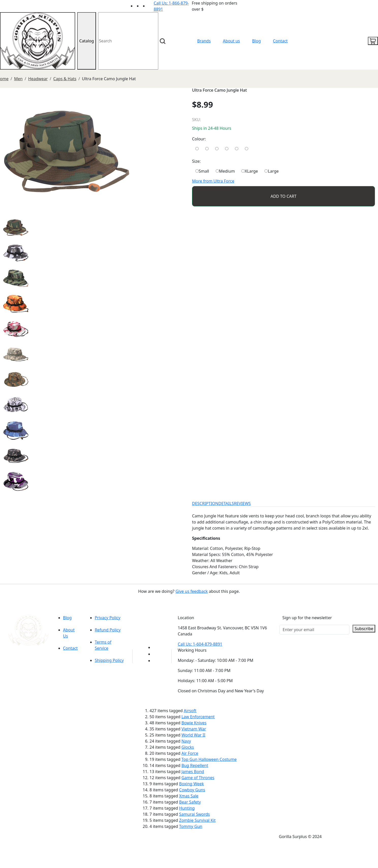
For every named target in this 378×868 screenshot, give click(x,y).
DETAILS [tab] (226, 503)
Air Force (190, 753)
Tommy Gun (191, 826)
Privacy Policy (108, 618)
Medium (225, 171)
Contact (280, 41)
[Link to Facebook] (156, 654)
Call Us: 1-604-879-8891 (200, 644)
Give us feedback (192, 591)
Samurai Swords (194, 814)
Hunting (187, 808)
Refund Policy (108, 630)
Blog (256, 41)
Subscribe (364, 629)
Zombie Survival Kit (197, 820)
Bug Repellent (195, 765)
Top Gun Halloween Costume (209, 759)
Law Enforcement (198, 717)
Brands (204, 41)
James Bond (193, 772)
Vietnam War (194, 729)
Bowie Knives (194, 723)
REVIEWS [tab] (242, 503)
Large (272, 171)
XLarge (250, 171)
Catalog (87, 41)
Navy (186, 741)
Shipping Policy (109, 660)
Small (202, 171)
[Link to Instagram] (151, 6)
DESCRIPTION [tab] (205, 503)
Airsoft (190, 711)
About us (231, 41)
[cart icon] (373, 41)
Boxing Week (191, 784)
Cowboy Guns (192, 790)
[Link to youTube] (156, 647)
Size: (196, 161)
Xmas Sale (189, 796)
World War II (193, 735)
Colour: (199, 139)
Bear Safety (190, 802)
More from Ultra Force (213, 181)
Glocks (188, 747)
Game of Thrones (198, 778)
